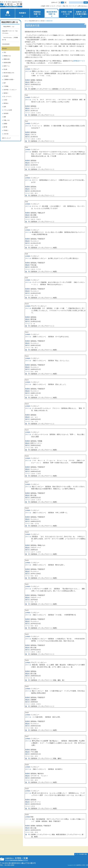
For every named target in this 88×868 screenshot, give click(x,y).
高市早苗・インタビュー (10, 90)
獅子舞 (5, 127)
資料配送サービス (79, 61)
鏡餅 (5, 117)
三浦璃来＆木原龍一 (9, 80)
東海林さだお (7, 56)
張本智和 (6, 113)
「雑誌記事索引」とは (8, 27)
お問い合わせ (81, 6)
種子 (5, 83)
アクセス (59, 6)
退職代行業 (7, 59)
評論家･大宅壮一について (48, 6)
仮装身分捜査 (7, 63)
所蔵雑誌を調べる (37, 13)
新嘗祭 (5, 124)
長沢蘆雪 (6, 76)
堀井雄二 (6, 93)
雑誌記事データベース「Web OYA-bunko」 (10, 32)
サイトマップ (73, 6)
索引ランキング (6, 138)
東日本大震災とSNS (9, 73)
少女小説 (6, 134)
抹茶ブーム (7, 66)
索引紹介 (43, 21)
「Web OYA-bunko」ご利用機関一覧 (10, 39)
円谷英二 (6, 130)
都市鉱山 (6, 103)
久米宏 (5, 100)
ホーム (8, 13)
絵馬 (5, 107)
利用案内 (22, 13)
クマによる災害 (8, 110)
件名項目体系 (6, 44)
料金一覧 (65, 6)
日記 (5, 52)
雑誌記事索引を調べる (52, 13)
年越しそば (7, 120)
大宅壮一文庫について (66, 13)
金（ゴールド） (8, 96)
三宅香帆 (6, 86)
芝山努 (5, 69)
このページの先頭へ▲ (81, 854)
